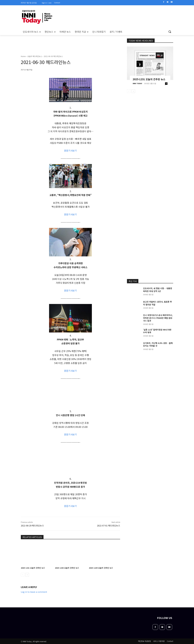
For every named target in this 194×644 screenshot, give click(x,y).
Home (23, 56)
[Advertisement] (9, 74)
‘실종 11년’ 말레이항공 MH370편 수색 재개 (157, 331)
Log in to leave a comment (34, 592)
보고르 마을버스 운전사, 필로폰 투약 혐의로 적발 (157, 303)
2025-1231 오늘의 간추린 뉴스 (33, 568)
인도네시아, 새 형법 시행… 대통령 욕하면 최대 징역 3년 (158, 290)
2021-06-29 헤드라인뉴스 (32, 526)
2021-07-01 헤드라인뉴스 (109, 526)
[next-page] (27, 575)
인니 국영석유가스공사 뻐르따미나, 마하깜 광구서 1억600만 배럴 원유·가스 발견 (158, 318)
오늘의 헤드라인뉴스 (35, 56)
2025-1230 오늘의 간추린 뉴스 (67, 568)
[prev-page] (23, 575)
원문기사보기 (70, 150)
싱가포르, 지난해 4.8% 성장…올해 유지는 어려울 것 (158, 344)
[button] (170, 32)
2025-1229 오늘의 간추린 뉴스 (101, 568)
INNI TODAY (137, 83)
